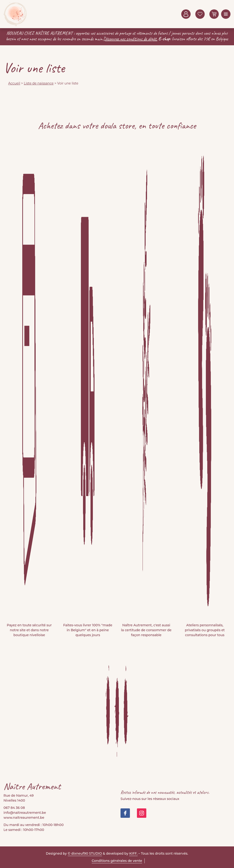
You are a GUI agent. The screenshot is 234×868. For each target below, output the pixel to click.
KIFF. (133, 853)
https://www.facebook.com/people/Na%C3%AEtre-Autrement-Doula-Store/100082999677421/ (125, 813)
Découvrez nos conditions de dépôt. (130, 39)
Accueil (14, 83)
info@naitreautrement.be (25, 813)
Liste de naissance (39, 83)
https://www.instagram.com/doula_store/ (142, 813)
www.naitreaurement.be (24, 818)
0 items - (214, 14)
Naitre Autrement (15, 14)
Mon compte (186, 14)
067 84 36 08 (14, 808)
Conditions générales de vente (117, 861)
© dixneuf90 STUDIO (85, 853)
